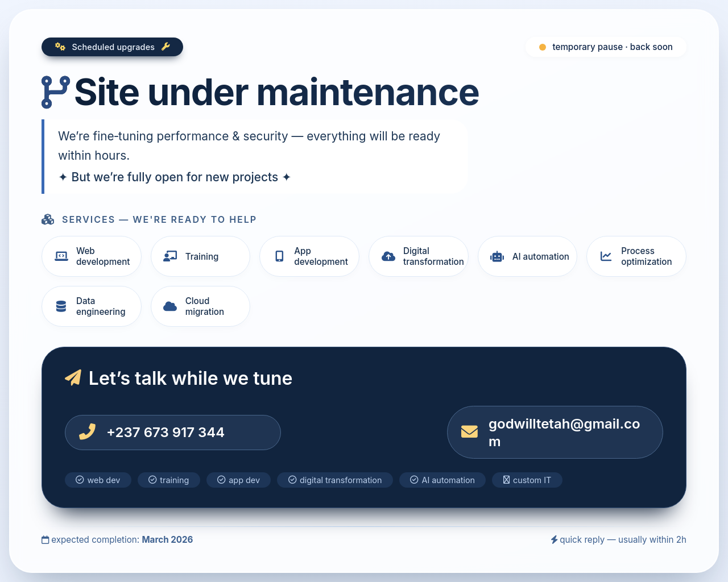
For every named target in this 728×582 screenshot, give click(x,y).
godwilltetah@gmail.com (564, 433)
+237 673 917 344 (166, 432)
